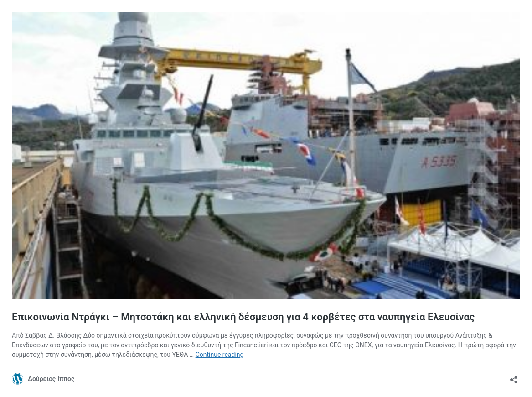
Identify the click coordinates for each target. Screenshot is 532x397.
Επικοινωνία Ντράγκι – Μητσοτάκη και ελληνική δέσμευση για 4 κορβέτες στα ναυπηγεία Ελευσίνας (243, 317)
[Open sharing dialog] (514, 377)
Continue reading (220, 355)
